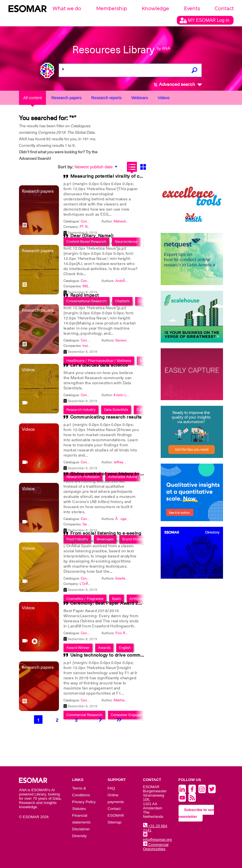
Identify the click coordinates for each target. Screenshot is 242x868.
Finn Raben (124, 633)
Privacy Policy (84, 802)
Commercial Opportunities (156, 847)
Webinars (140, 98)
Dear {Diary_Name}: (92, 236)
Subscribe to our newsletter (196, 813)
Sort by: (66, 167)
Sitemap (115, 822)
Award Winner (78, 648)
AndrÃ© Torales (128, 281)
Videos (164, 98)
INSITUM (89, 286)
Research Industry (81, 410)
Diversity (79, 836)
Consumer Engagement (130, 715)
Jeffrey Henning (126, 462)
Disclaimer (81, 829)
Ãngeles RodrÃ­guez (132, 519)
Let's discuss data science (99, 365)
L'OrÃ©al (87, 584)
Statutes (79, 809)
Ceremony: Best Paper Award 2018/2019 (115, 603)
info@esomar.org (158, 837)
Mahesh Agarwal (126, 221)
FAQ (112, 788)
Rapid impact (85, 295)
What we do (67, 9)
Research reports (106, 98)
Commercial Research (84, 715)
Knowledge (155, 9)
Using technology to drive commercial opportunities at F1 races (140, 655)
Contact (224, 9)
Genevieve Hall (127, 340)
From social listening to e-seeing (106, 533)
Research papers (66, 98)
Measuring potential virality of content (112, 176)
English (125, 648)
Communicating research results (106, 417)
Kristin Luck (123, 395)
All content (32, 98)
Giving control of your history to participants (118, 474)
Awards (104, 648)
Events (192, 9)
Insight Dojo (92, 346)
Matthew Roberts (127, 700)
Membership (112, 9)
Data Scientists (116, 410)
